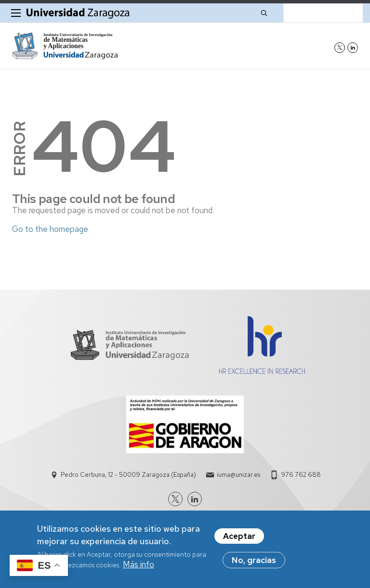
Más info (139, 568)
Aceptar (239, 540)
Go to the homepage (50, 229)
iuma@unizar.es (238, 475)
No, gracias (254, 564)
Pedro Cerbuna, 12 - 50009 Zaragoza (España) (128, 475)
